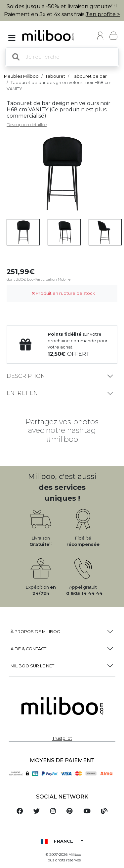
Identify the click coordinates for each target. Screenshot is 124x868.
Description (26, 376)
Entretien (22, 393)
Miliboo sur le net (32, 666)
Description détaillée (27, 125)
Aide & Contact (28, 649)
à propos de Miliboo (36, 632)
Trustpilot (62, 738)
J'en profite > (103, 14)
